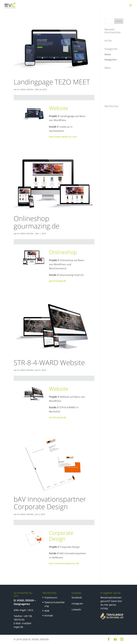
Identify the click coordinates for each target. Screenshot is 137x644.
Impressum (111, 112)
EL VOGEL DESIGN (25, 89)
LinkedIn (76, 609)
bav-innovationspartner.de (64, 563)
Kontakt (109, 136)
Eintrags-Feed (112, 80)
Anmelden (110, 73)
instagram (77, 603)
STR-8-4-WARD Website (49, 362)
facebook (77, 597)
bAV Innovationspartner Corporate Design (50, 503)
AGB (107, 130)
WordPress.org (113, 98)
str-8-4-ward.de (58, 417)
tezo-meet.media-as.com (63, 137)
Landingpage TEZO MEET (52, 82)
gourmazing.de (57, 281)
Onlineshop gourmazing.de (37, 222)
